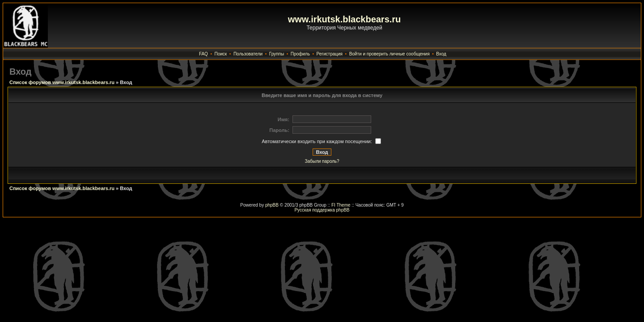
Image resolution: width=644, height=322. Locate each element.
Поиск (221, 54)
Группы (277, 54)
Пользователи (248, 54)
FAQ (203, 54)
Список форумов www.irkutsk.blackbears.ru (62, 82)
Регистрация (330, 54)
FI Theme (341, 205)
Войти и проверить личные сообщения (390, 54)
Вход (441, 54)
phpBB (272, 205)
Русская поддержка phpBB (322, 210)
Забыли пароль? (322, 161)
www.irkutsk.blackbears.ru (345, 19)
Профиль (300, 54)
